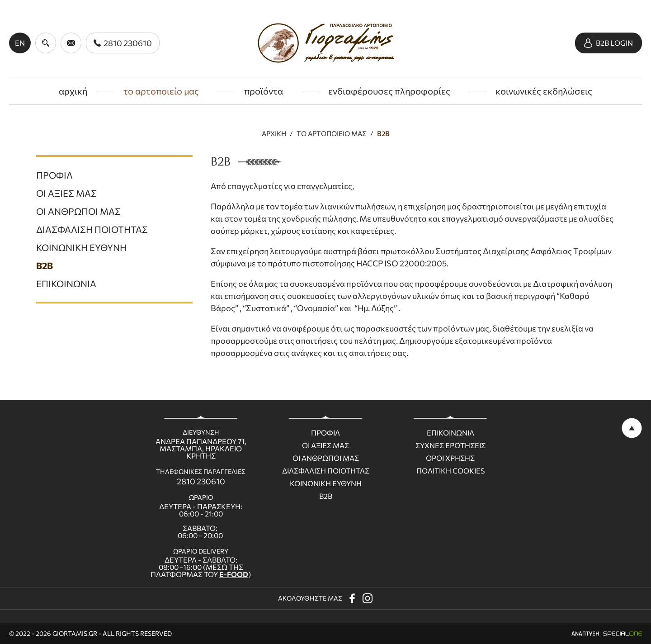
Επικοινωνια (451, 433)
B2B (383, 134)
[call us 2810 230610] (123, 43)
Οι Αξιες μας (325, 445)
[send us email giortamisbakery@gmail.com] (71, 43)
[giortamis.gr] (326, 43)
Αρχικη (274, 134)
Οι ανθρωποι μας (326, 458)
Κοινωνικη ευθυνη (326, 483)
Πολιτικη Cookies (451, 471)
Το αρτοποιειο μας (332, 134)
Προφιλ (325, 433)
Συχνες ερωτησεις (451, 445)
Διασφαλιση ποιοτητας (326, 471)
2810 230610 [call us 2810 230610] (201, 481)
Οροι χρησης (450, 458)
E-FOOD (234, 574)
